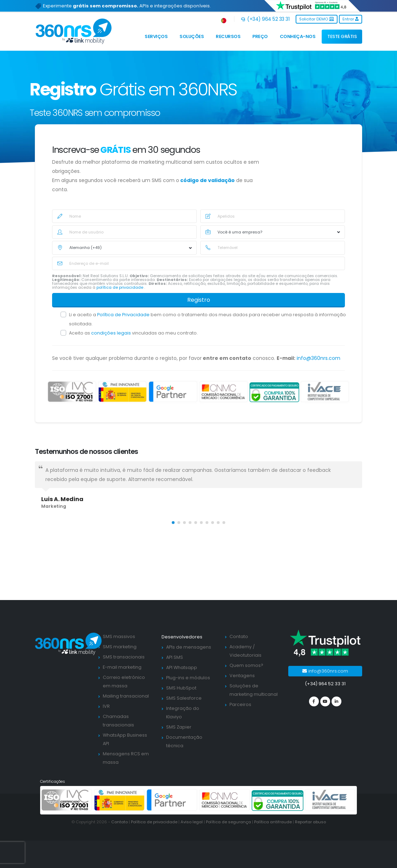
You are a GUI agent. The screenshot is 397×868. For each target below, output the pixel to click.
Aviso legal (192, 822)
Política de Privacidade (124, 315)
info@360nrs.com (319, 358)
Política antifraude (273, 822)
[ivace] (325, 392)
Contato (239, 636)
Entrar (351, 19)
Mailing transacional (126, 696)
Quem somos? (246, 665)
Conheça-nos (298, 36)
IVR (106, 706)
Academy (241, 647)
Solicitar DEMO (317, 19)
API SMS (175, 657)
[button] (224, 19)
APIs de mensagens (189, 647)
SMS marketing (120, 647)
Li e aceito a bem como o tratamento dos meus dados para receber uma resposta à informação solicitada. (207, 319)
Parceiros (240, 704)
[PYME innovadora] (123, 392)
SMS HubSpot (181, 688)
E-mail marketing (122, 667)
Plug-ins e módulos (188, 678)
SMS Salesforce (184, 698)
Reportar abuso (310, 822)
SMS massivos (119, 636)
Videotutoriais (245, 655)
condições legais (112, 333)
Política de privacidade (154, 822)
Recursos (228, 36)
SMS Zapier (179, 727)
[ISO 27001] (72, 392)
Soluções (192, 36)
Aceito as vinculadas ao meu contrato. (133, 333)
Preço (260, 36)
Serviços (156, 36)
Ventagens (242, 676)
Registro (199, 300)
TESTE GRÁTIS (342, 36)
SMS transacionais (124, 657)
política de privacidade (120, 288)
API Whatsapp (182, 667)
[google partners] (173, 392)
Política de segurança (228, 822)
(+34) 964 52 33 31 (265, 19)
